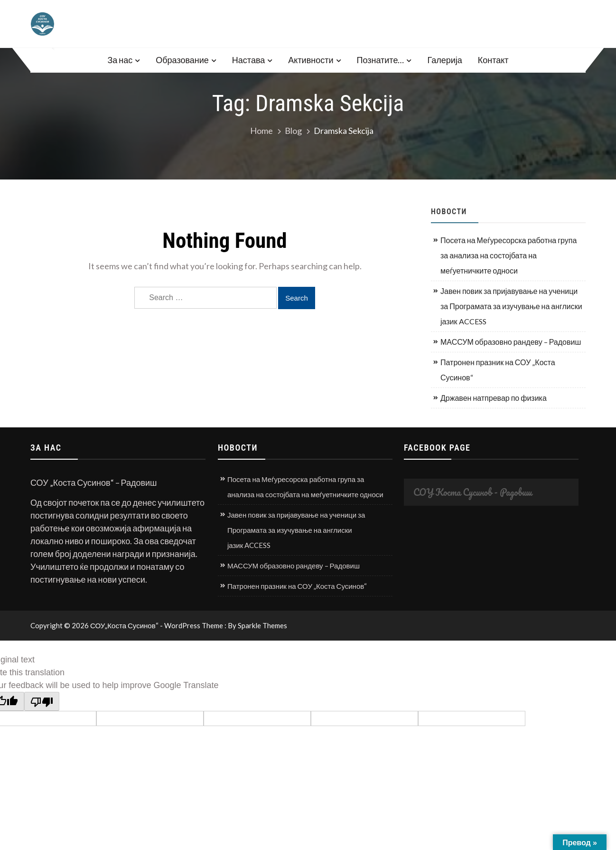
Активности (311, 60)
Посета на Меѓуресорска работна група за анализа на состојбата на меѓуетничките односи (509, 255)
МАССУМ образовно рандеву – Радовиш (511, 342)
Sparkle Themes (262, 625)
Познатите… (381, 60)
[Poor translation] (42, 701)
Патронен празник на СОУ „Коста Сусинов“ (498, 370)
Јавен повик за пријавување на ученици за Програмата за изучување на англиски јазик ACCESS (511, 306)
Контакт (493, 60)
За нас (120, 60)
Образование (182, 60)
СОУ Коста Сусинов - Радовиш (473, 492)
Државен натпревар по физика (494, 398)
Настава (248, 60)
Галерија (444, 60)
